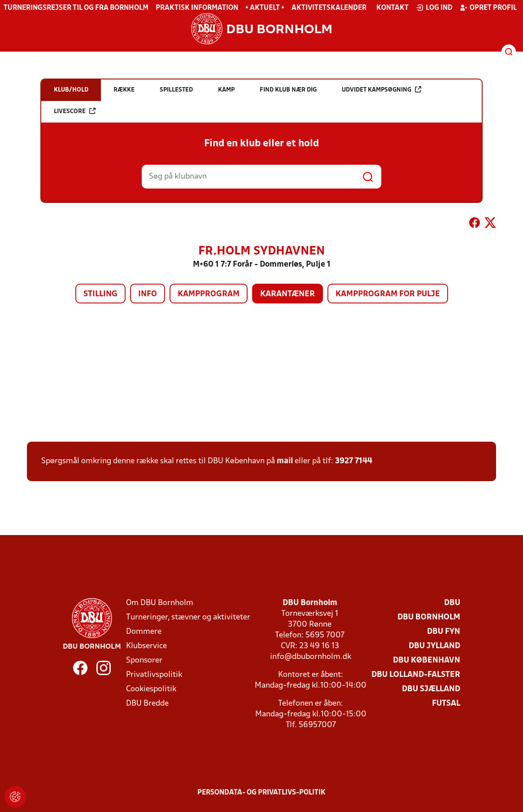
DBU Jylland (434, 646)
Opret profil (488, 8)
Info (148, 294)
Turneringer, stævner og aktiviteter (188, 617)
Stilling (100, 294)
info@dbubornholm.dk (311, 657)
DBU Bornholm (429, 617)
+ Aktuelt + (265, 8)
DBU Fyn (444, 632)
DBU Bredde (147, 704)
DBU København (427, 661)
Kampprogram (209, 294)
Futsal (446, 704)
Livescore (75, 111)
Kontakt (392, 8)
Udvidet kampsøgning (381, 90)
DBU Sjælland (431, 689)
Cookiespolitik (151, 689)
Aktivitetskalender (329, 8)
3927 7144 (354, 461)
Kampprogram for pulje (388, 294)
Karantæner (288, 294)
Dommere (144, 632)
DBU (452, 603)
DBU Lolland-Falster (416, 675)
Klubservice (146, 646)
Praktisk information (197, 8)
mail (285, 461)
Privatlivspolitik (154, 675)
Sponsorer (144, 661)
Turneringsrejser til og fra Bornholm (76, 8)
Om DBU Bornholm (160, 603)
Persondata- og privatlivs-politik (261, 793)
